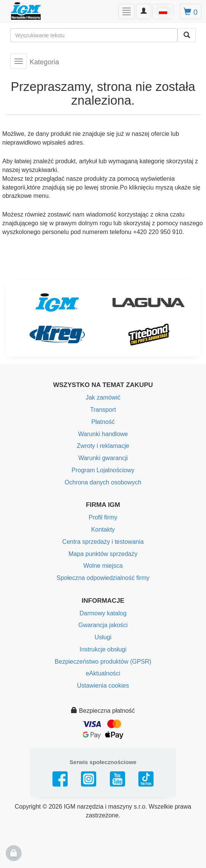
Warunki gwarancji (103, 458)
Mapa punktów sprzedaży (103, 554)
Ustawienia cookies (103, 686)
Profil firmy (103, 517)
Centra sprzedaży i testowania (103, 542)
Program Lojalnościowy (103, 470)
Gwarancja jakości (103, 625)
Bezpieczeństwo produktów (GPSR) (103, 662)
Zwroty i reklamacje (103, 446)
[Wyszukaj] (187, 35)
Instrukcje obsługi (103, 649)
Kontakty (103, 530)
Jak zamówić (103, 397)
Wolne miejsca (103, 566)
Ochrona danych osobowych (103, 482)
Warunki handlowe (103, 434)
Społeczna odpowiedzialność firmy (103, 578)
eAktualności (103, 673)
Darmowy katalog (103, 613)
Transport (103, 410)
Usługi (103, 637)
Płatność (103, 422)
